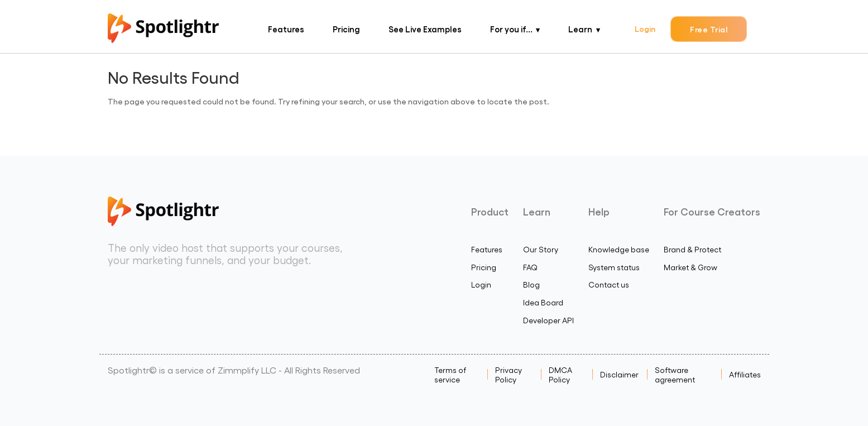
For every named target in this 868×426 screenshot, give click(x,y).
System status (614, 267)
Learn (580, 29)
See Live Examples (425, 29)
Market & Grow (690, 267)
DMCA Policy (560, 375)
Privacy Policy (509, 375)
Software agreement (675, 375)
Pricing (346, 29)
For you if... (511, 29)
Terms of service (450, 375)
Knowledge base (619, 249)
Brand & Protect (692, 249)
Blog (531, 284)
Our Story (541, 249)
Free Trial (709, 29)
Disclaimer (619, 374)
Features (286, 29)
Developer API (548, 320)
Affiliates (745, 374)
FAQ (530, 267)
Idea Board (543, 302)
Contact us (609, 284)
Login (645, 28)
